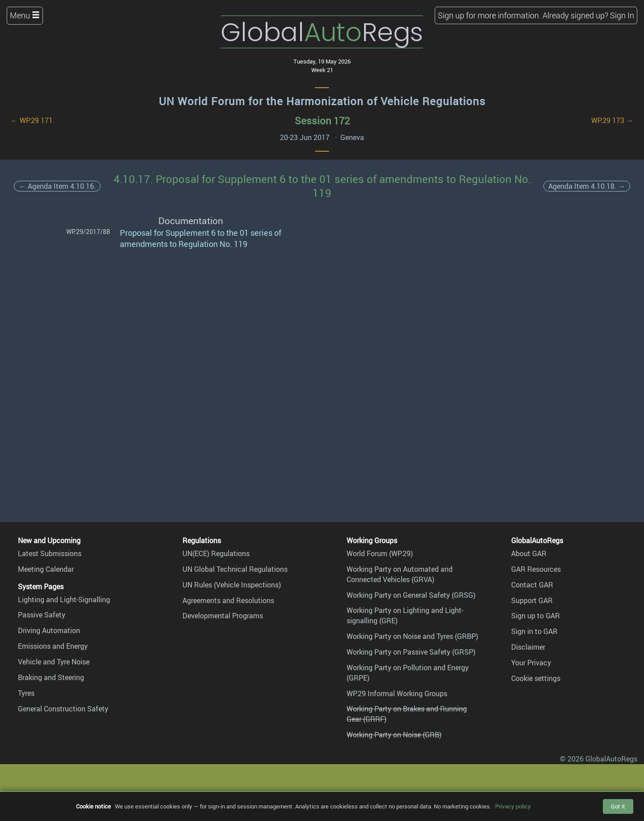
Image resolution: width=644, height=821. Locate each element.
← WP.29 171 (32, 120)
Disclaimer (528, 647)
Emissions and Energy (53, 646)
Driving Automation (49, 630)
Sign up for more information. (489, 15)
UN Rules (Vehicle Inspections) (232, 585)
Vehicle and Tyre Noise (54, 662)
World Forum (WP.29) (380, 553)
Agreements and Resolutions (228, 600)
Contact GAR (532, 585)
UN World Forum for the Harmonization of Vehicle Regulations (322, 101)
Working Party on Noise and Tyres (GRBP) (412, 636)
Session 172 (322, 121)
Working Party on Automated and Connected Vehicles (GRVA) (400, 574)
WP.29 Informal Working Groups (397, 693)
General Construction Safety (63, 709)
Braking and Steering (51, 677)
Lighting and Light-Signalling (64, 600)
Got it (618, 806)
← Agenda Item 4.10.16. (57, 186)
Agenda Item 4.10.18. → (587, 186)
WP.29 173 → (612, 120)
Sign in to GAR (534, 631)
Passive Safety (42, 615)
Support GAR (532, 600)
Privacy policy (513, 806)
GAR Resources (536, 569)
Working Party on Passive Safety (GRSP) (411, 652)
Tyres (26, 693)
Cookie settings (536, 678)
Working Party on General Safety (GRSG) (411, 595)
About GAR (529, 553)
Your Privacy (531, 663)
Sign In (622, 15)
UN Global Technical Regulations (235, 569)
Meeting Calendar (46, 569)
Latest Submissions (50, 553)
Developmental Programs (223, 616)
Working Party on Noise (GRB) (394, 735)
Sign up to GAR (536, 616)
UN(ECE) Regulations (216, 553)
